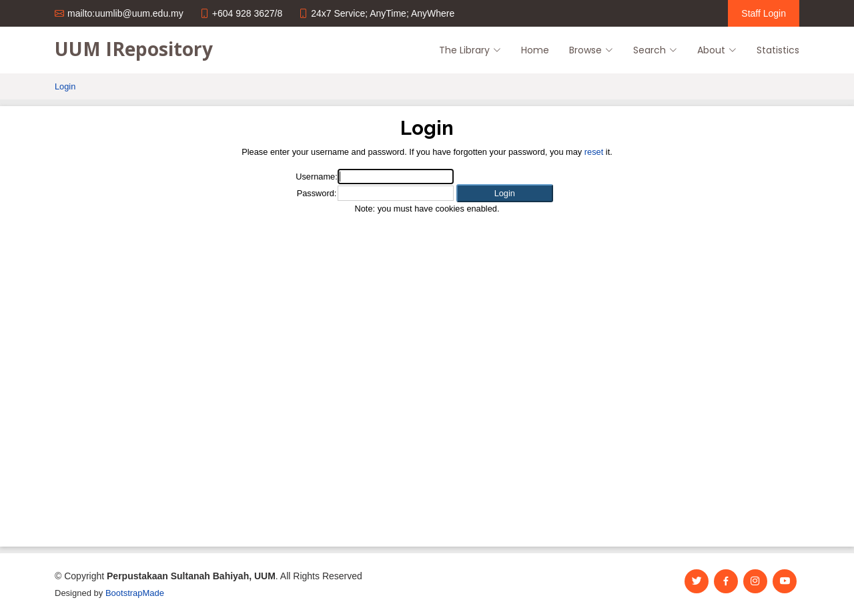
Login (65, 86)
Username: (317, 177)
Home (535, 50)
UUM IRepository (134, 49)
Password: (317, 193)
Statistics (778, 50)
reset (594, 152)
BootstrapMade (135, 593)
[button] (505, 193)
